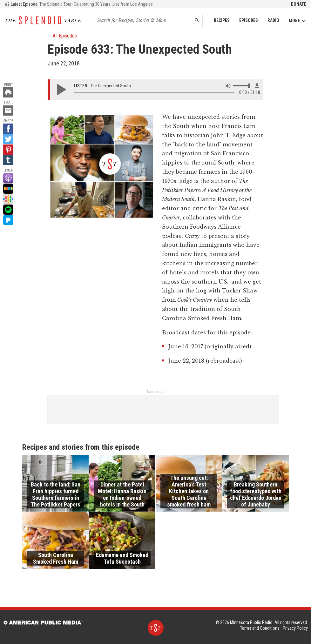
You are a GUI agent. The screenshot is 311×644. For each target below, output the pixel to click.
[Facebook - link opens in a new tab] (8, 129)
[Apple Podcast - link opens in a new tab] (8, 178)
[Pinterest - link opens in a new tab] (8, 150)
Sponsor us (155, 392)
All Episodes (62, 36)
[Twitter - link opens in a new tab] (8, 139)
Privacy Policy (295, 628)
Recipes (222, 20)
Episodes (249, 20)
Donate (299, 4)
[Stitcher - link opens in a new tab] (8, 189)
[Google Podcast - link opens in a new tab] (8, 199)
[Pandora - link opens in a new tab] (8, 220)
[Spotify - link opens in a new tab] (8, 210)
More (297, 21)
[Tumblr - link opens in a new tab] (8, 160)
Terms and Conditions (260, 628)
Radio (273, 20)
